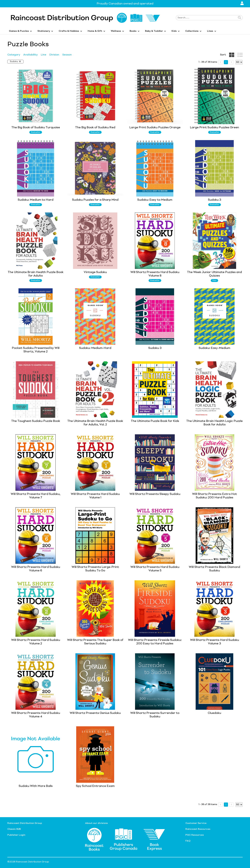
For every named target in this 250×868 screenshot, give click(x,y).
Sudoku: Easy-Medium (214, 348)
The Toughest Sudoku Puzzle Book (36, 421)
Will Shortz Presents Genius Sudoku (95, 713)
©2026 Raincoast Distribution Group (28, 862)
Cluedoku (214, 713)
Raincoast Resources (198, 829)
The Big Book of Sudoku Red (95, 128)
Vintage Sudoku (95, 272)
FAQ (188, 841)
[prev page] (221, 62)
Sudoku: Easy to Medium (155, 200)
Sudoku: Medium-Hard (95, 348)
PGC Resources (195, 835)
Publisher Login (16, 835)
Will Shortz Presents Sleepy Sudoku (155, 494)
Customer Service (196, 823)
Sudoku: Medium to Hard (36, 200)
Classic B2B (14, 829)
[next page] (231, 62)
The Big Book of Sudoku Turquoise (36, 128)
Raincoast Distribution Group (25, 823)
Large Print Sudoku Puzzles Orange (155, 128)
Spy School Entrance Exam (95, 786)
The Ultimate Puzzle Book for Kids (155, 421)
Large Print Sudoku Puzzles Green (214, 128)
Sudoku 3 (215, 200)
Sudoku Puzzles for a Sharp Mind (95, 200)
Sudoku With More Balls (36, 786)
